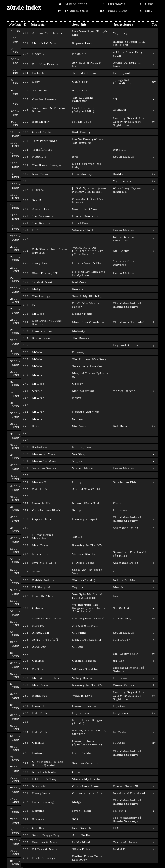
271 (26, 625)
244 (26, 412)
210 (26, 132)
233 (26, 331)
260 (26, 528)
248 (26, 440)
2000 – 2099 (15, 238)
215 (26, 174)
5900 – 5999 (15, 644)
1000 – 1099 (15, 134)
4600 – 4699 (15, 509)
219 (26, 209)
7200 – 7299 (15, 779)
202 (26, 54)
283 (26, 722)
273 (26, 639)
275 (26, 654)
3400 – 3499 (15, 384)
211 (26, 141)
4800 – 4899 (15, 529)
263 (26, 554)
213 (26, 156)
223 (26, 239)
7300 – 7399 (15, 790)
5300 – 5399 (15, 581)
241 (26, 391)
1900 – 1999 (15, 227)
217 (26, 190)
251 (26, 461)
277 (26, 669)
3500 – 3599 (15, 394)
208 (26, 109)
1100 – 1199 (15, 144)
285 (26, 742)
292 (26, 802)
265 (26, 571)
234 (26, 338)
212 (26, 149)
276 (26, 661)
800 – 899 (15, 113)
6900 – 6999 (15, 748)
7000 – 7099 (15, 759)
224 (26, 251)
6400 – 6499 (15, 696)
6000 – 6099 (15, 654)
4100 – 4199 (15, 457)
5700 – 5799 (15, 623)
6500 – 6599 (15, 706)
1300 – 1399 (15, 165)
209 (26, 122)
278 (26, 678)
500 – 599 (15, 82)
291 (26, 793)
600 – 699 (15, 92)
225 (26, 263)
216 (26, 181)
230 (26, 305)
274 (26, 646)
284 (26, 732)
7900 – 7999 (15, 852)
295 (26, 828)
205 (26, 82)
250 (26, 454)
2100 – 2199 (15, 248)
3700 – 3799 (15, 415)
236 (26, 352)
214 (26, 165)
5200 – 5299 (15, 571)
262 (26, 545)
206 (26, 90)
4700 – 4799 (15, 519)
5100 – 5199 (15, 561)
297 (26, 842)
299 (26, 858)
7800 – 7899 (15, 842)
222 (26, 230)
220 (26, 216)
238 (26, 366)
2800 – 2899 (15, 321)
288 (26, 772)
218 (26, 200)
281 (26, 706)
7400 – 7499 (15, 800)
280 (26, 695)
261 (26, 536)
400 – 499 (15, 71)
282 (26, 713)
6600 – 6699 (15, 717)
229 (26, 296)
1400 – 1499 (15, 175)
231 (26, 314)
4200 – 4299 (15, 467)
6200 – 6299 (15, 675)
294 (26, 819)
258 (26, 510)
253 (26, 475)
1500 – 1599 (15, 186)
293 (26, 811)
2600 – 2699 (15, 300)
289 (26, 779)
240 (26, 384)
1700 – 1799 (15, 207)
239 (26, 375)
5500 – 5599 (15, 602)
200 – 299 (15, 50)
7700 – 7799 (15, 831)
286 (26, 753)
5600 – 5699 (15, 613)
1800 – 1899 (15, 217)
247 (26, 433)
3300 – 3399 (15, 373)
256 (26, 496)
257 (26, 503)
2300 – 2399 (15, 269)
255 (26, 489)
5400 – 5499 (15, 592)
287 (26, 763)
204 (26, 73)
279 (26, 685)
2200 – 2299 (15, 259)
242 (26, 398)
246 (26, 426)
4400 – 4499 (15, 488)
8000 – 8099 (15, 863)
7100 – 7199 (15, 769)
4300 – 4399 (15, 477)
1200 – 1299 (15, 155)
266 (26, 580)
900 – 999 (15, 123)
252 (26, 468)
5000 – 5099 (15, 550)
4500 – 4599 (15, 498)
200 (26, 33)
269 (26, 608)
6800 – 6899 (15, 738)
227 (26, 282)
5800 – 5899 (15, 634)
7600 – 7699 (15, 821)
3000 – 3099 (15, 342)
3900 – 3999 (15, 436)
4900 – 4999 (15, 540)
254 (26, 482)
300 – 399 (15, 61)
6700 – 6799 (15, 727)
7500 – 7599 (15, 811)
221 (26, 223)
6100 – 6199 (15, 665)
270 (26, 618)
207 (26, 99)
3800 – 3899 (15, 425)
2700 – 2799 (15, 311)
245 (26, 419)
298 (26, 849)
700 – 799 (15, 102)
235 (26, 345)
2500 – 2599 (15, 290)
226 (26, 273)
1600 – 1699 (15, 196)
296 (26, 835)
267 (26, 587)
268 (26, 596)
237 (26, 359)
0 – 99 (15, 31)
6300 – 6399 (15, 686)
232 (26, 322)
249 (26, 447)
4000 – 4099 (15, 446)
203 (26, 64)
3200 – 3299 (15, 363)
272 (26, 632)
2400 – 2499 (15, 279)
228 (26, 289)
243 (26, 405)
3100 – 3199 (15, 352)
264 (26, 563)
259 (26, 519)
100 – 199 (15, 40)
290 (26, 786)
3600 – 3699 (15, 404)
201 (26, 43)
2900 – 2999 (15, 332)
